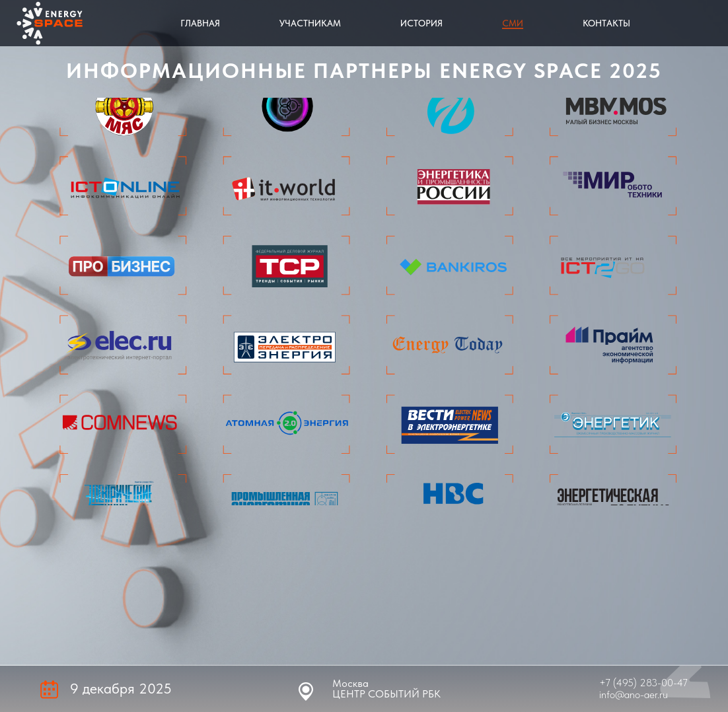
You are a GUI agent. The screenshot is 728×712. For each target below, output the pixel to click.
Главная (200, 23)
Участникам (310, 23)
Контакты (606, 23)
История (421, 23)
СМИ (513, 23)
